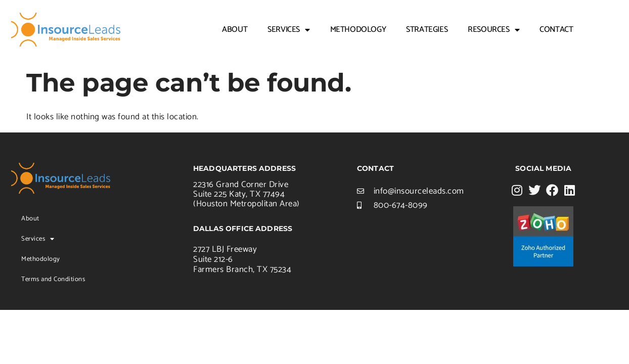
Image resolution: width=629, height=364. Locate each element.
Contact (556, 30)
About (235, 30)
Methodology (358, 30)
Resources (493, 30)
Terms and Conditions (53, 279)
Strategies (427, 30)
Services (288, 30)
